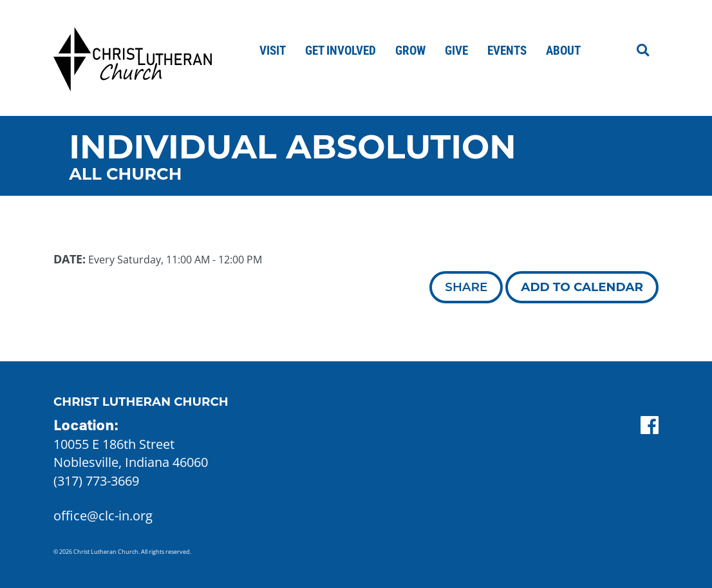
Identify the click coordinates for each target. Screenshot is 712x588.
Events (507, 51)
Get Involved (341, 51)
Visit (273, 51)
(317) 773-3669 (96, 481)
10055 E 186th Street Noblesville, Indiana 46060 (131, 453)
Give (456, 51)
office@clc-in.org (103, 516)
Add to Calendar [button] (582, 287)
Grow (410, 51)
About (563, 51)
